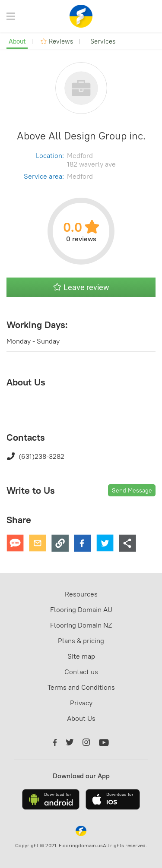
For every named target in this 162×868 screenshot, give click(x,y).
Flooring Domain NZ (81, 625)
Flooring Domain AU (81, 609)
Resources (81, 594)
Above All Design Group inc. (81, 136)
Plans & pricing (81, 641)
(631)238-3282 (35, 456)
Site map (81, 656)
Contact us (81, 672)
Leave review (81, 287)
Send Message (132, 490)
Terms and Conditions (81, 687)
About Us (81, 718)
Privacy (81, 703)
